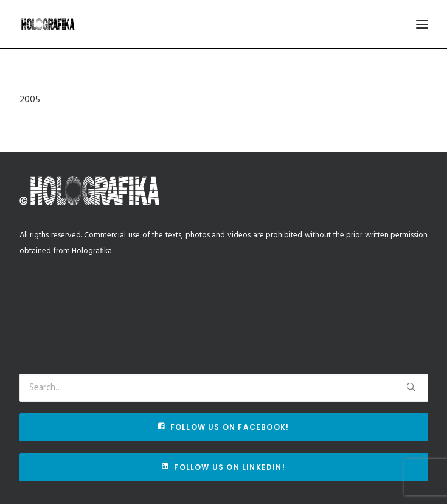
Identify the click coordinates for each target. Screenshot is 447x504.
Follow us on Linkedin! (223, 467)
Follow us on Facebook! (224, 427)
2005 (30, 100)
